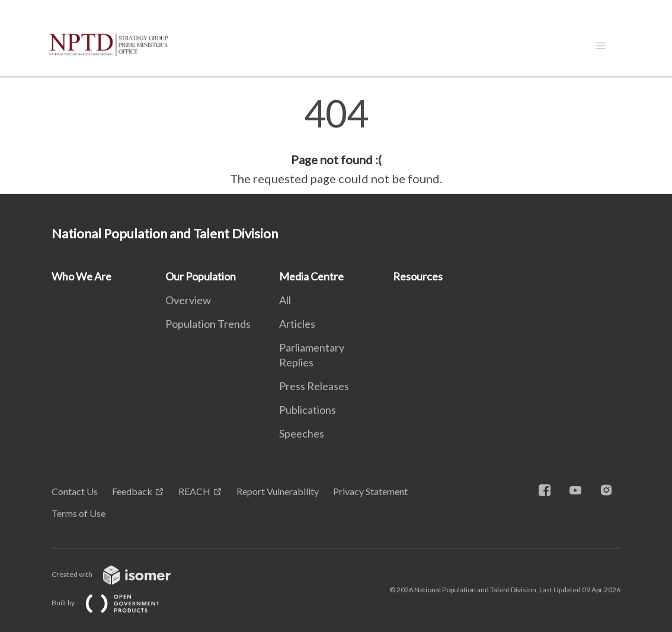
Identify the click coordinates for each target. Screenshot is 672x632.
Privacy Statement (370, 491)
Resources (418, 276)
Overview (188, 300)
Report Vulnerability (278, 491)
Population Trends (208, 324)
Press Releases (314, 386)
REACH (194, 491)
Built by (115, 603)
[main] (336, 141)
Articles (297, 324)
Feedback (132, 491)
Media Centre (311, 276)
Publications (308, 410)
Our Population (201, 276)
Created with (121, 574)
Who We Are (81, 276)
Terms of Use (79, 513)
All (285, 300)
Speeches (302, 433)
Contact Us (75, 491)
